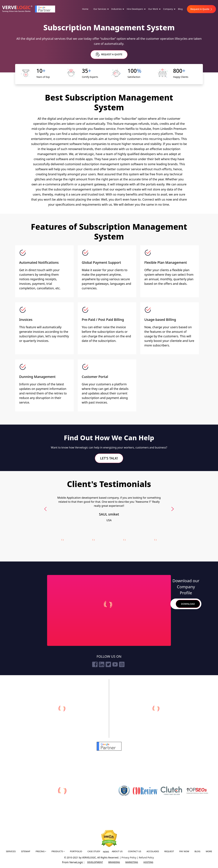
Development (95, 862)
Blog (180, 9)
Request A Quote (201, 9)
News (106, 852)
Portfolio (76, 851)
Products (57, 851)
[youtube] (115, 664)
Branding (114, 862)
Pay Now (184, 851)
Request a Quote (109, 54)
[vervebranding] (156, 709)
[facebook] (95, 664)
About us (117, 851)
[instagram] (122, 664)
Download (188, 604)
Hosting (148, 862)
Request (169, 851)
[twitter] (108, 664)
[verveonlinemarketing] (62, 709)
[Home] (17, 9)
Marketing (132, 862)
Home (85, 9)
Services (11, 851)
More (209, 851)
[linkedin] (102, 664)
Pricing (40, 851)
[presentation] (45, 509)
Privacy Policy (129, 857)
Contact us (135, 851)
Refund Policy (146, 857)
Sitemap (26, 851)
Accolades (153, 851)
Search (172, 604)
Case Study (94, 851)
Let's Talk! (109, 458)
